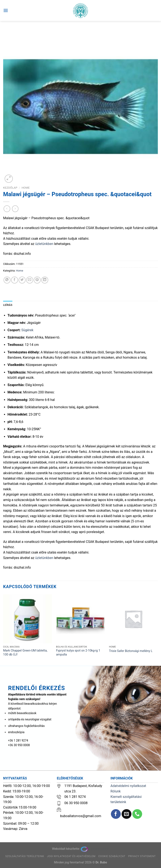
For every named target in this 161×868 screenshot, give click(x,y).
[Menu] (6, 10)
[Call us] (137, 814)
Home (26, 188)
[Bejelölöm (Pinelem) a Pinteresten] (37, 280)
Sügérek (27, 330)
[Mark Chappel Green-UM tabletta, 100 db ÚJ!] (28, 619)
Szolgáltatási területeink (25, 856)
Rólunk (116, 791)
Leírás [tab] (8, 305)
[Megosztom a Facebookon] (15, 280)
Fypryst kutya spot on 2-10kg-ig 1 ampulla (78, 653)
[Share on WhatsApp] (7, 280)
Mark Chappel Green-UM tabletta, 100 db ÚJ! (25, 653)
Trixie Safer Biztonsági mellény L (131, 651)
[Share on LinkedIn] (45, 280)
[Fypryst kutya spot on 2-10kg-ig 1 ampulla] (80, 619)
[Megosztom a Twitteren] (22, 280)
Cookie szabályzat (112, 856)
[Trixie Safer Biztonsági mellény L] (133, 619)
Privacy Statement (142, 856)
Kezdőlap (10, 188)
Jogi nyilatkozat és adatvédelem (71, 856)
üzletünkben (44, 244)
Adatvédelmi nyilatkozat (128, 786)
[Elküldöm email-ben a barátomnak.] (30, 280)
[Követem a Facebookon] (116, 814)
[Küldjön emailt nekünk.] (127, 814)
